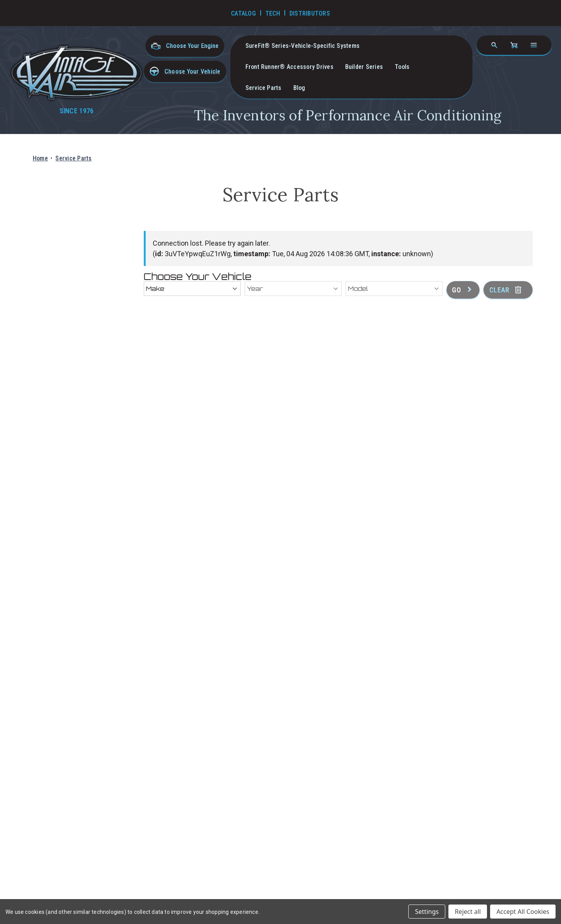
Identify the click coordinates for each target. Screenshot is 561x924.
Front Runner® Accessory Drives (289, 67)
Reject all (468, 912)
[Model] (394, 289)
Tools (402, 67)
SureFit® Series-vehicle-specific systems (303, 46)
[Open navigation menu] (534, 45)
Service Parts (264, 88)
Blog (299, 88)
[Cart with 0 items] (514, 45)
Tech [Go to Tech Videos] (273, 13)
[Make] (192, 289)
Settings (427, 912)
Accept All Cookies (523, 912)
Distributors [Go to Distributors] (310, 13)
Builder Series (364, 67)
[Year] (293, 289)
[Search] (494, 45)
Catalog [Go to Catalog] (243, 13)
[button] (185, 71)
